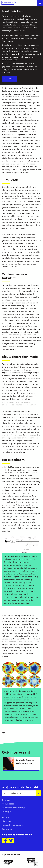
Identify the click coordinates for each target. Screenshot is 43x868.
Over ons (6, 800)
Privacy (5, 817)
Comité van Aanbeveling (13, 808)
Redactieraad (8, 804)
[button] (40, 3)
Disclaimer (7, 821)
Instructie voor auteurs (13, 825)
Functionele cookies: (21, 38)
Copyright (7, 812)
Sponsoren (7, 829)
